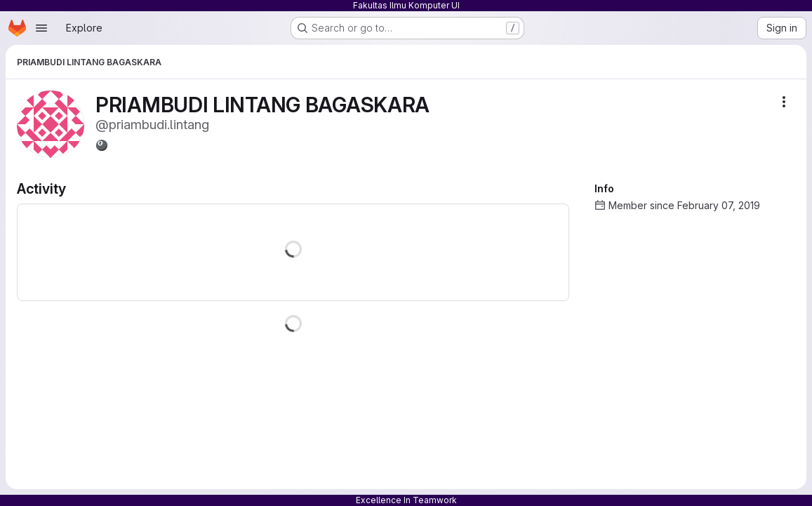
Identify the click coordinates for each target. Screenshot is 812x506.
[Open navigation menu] (41, 28)
